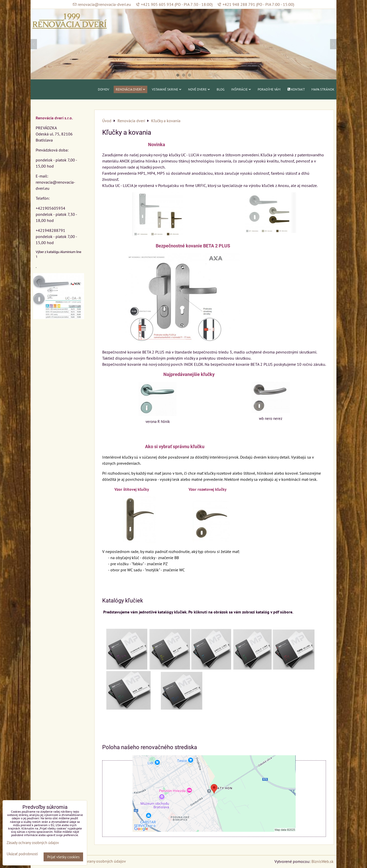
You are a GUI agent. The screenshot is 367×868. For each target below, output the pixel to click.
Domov (103, 89)
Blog (221, 89)
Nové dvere (199, 89)
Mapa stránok (323, 89)
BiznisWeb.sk (323, 861)
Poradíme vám (269, 89)
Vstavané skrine (167, 89)
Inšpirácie (241, 89)
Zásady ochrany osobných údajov (97, 861)
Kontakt (296, 89)
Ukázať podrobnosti (22, 854)
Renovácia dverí (130, 89)
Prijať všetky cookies (63, 857)
